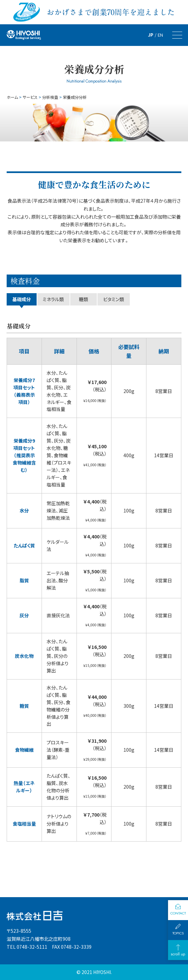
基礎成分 (22, 299)
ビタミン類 (114, 299)
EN (160, 35)
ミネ (53, 299)
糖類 (84, 299)
